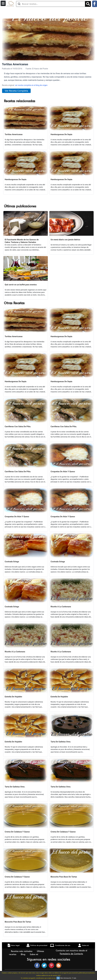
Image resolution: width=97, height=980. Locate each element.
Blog (23, 954)
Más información (66, 978)
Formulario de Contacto (71, 954)
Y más (74, 978)
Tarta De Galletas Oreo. (61, 742)
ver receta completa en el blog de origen (31, 85)
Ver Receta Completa (16, 91)
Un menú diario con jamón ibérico (65, 240)
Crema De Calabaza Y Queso (17, 832)
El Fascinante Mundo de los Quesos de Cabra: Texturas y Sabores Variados (22, 241)
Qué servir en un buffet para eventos (21, 285)
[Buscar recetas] (51, 4)
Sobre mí (34, 954)
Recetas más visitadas (22, 951)
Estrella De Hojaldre (13, 697)
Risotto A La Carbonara (61, 607)
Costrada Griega (12, 562)
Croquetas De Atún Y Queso (63, 472)
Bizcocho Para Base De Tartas (64, 877)
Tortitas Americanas (14, 134)
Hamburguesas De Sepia (61, 134)
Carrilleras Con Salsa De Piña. (18, 427)
